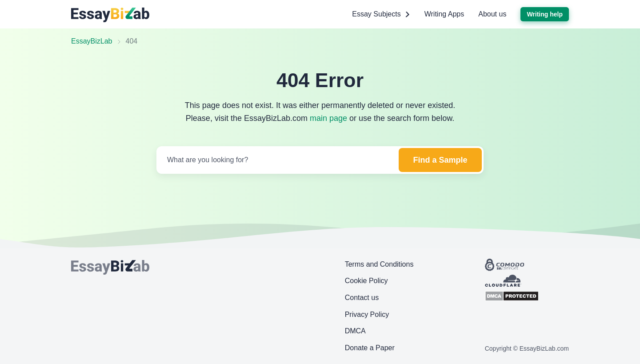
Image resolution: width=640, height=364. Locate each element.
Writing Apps (444, 14)
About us (492, 14)
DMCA (355, 331)
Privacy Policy (367, 314)
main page (328, 118)
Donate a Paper (370, 348)
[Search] (277, 160)
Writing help (545, 14)
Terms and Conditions (379, 264)
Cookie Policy (366, 281)
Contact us (362, 298)
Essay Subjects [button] (381, 14)
